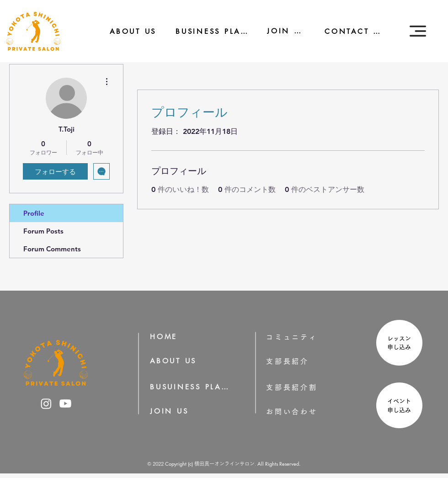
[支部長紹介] (300, 361)
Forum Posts (43, 231)
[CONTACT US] (349, 31)
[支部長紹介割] (306, 387)
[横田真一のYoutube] (65, 404)
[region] (398, 344)
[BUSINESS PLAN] (206, 31)
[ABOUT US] (127, 31)
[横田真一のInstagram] (46, 404)
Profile (34, 213)
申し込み (402, 347)
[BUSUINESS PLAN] (190, 387)
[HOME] (167, 337)
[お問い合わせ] (306, 412)
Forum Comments (52, 249)
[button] (418, 31)
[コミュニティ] (298, 337)
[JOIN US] (280, 31)
